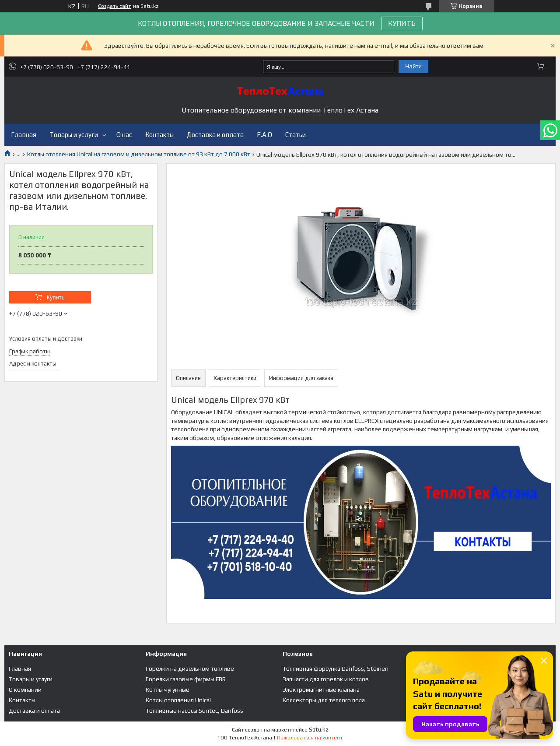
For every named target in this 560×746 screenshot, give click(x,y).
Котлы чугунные (168, 690)
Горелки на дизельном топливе (190, 669)
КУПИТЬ (402, 23)
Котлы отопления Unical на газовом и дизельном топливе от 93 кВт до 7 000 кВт (139, 154)
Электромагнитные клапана (321, 690)
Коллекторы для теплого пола (324, 700)
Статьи (296, 135)
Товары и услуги (74, 135)
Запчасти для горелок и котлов (326, 679)
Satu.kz (319, 730)
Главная (24, 135)
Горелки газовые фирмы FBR (186, 679)
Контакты (159, 135)
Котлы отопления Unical (178, 700)
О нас (124, 135)
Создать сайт (114, 6)
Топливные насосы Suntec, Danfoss (194, 711)
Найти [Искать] (413, 66)
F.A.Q (264, 135)
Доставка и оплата (215, 135)
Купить (55, 297)
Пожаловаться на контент (310, 738)
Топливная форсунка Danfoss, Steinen (336, 669)
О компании (25, 690)
